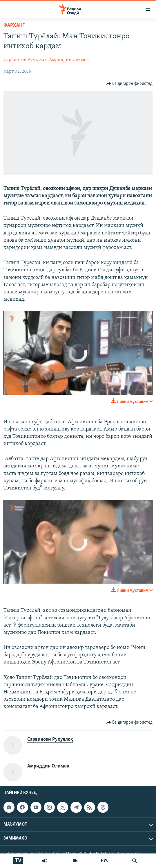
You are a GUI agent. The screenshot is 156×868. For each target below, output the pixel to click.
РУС (105, 861)
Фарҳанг (14, 25)
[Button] (130, 84)
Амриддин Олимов (69, 60)
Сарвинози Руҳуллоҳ (25, 60)
